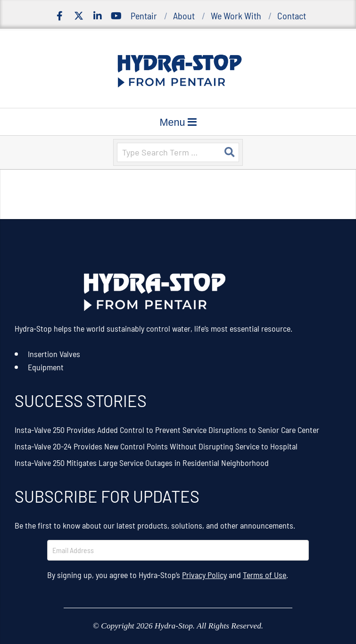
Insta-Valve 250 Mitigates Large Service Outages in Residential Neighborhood (142, 463)
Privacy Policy (204, 575)
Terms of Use (265, 575)
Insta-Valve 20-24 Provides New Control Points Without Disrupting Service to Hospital (156, 446)
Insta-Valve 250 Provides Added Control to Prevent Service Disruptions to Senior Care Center (167, 430)
